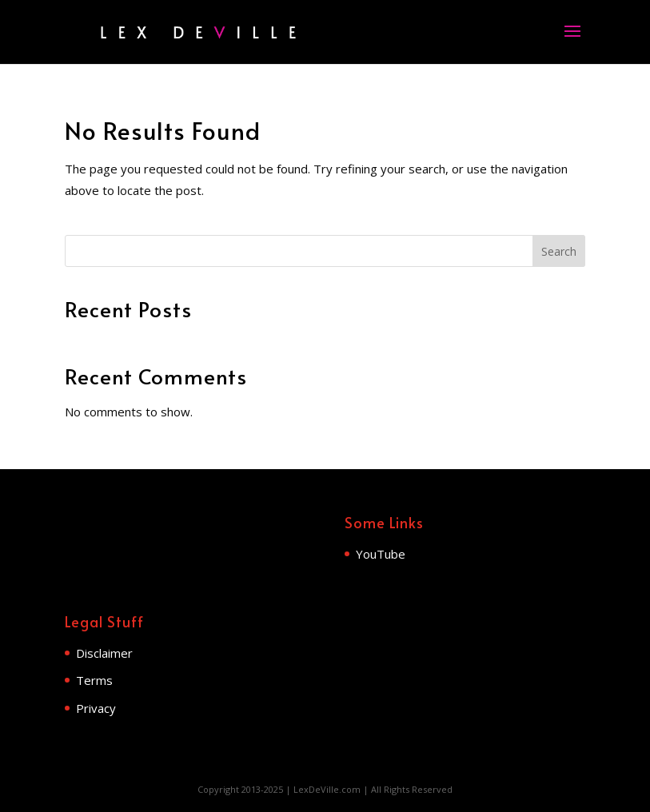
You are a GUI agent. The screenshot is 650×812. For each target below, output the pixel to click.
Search (559, 251)
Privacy (96, 708)
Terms (94, 680)
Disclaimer (104, 653)
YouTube (381, 554)
